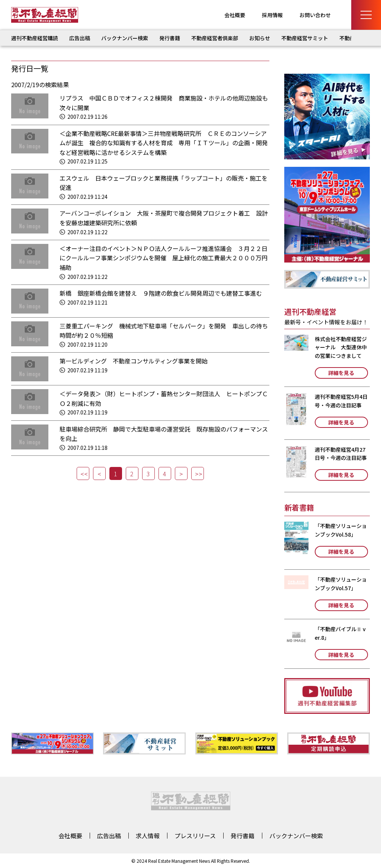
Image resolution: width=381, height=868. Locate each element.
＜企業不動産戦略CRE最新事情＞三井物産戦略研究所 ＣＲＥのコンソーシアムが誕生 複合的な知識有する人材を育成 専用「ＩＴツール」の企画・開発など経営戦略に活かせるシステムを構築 (164, 143)
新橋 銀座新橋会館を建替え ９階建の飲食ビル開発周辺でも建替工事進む (161, 293)
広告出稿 (80, 38)
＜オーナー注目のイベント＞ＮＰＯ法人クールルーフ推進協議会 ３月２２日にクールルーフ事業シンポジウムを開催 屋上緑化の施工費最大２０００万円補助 (164, 258)
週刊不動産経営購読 (35, 38)
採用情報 (272, 15)
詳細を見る (341, 373)
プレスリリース (195, 836)
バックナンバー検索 (125, 38)
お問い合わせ (315, 15)
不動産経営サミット (305, 38)
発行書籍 (170, 38)
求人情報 (148, 836)
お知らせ (260, 38)
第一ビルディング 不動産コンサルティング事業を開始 (134, 361)
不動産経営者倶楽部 (215, 38)
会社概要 (235, 15)
